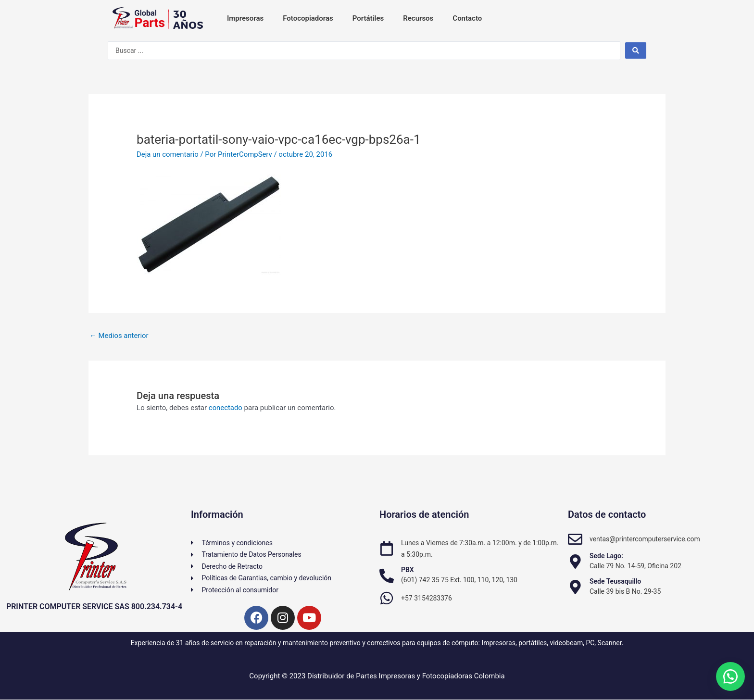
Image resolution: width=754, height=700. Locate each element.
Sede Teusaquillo (615, 581)
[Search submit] (636, 50)
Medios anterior (119, 336)
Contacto (467, 18)
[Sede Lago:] (575, 562)
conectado (226, 408)
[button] (730, 676)
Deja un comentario (168, 154)
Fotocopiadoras (308, 18)
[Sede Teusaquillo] (575, 587)
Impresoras (245, 18)
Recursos (418, 18)
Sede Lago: (606, 556)
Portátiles (368, 18)
